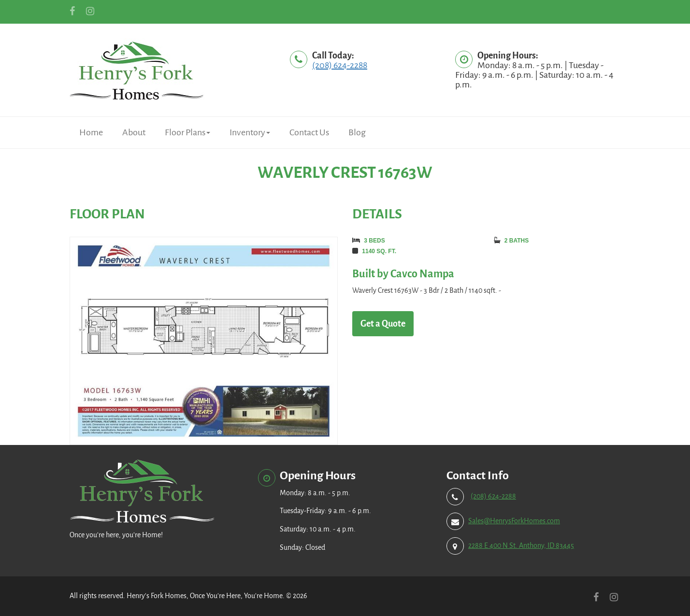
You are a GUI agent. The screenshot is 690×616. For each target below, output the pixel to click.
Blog (357, 132)
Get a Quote (383, 324)
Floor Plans (187, 132)
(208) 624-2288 (340, 65)
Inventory (250, 132)
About (134, 132)
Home (91, 132)
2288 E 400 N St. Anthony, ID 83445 (521, 546)
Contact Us (309, 132)
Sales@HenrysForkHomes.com (514, 521)
